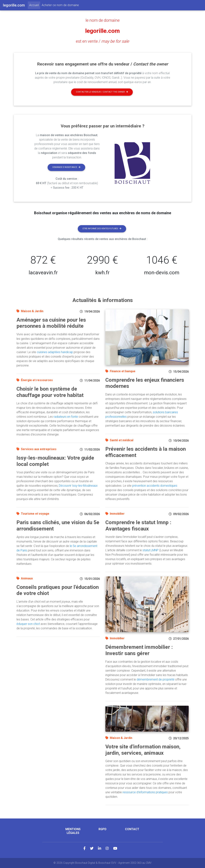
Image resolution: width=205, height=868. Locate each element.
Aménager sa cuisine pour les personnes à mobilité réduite (51, 323)
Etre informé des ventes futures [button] (102, 229)
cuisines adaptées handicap (55, 352)
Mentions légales (73, 831)
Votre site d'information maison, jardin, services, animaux (143, 750)
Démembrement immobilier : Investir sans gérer (139, 650)
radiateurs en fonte (66, 417)
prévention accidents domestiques (155, 486)
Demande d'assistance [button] (66, 167)
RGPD (102, 829)
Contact (132, 829)
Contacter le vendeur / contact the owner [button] (102, 92)
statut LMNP (151, 550)
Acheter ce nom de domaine (60, 5)
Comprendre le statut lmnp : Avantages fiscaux (138, 526)
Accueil (35, 5)
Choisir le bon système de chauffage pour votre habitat (50, 392)
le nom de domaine (103, 20)
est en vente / (102, 41)
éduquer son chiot (28, 624)
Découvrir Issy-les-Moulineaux (78, 486)
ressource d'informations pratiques (145, 792)
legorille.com (102, 31)
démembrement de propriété (156, 679)
